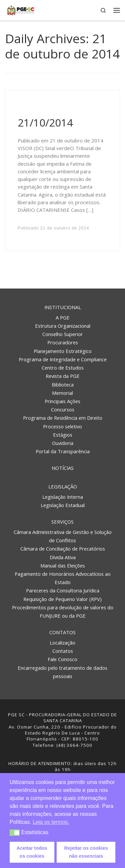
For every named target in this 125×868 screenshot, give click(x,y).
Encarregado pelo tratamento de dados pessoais (62, 672)
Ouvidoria (63, 443)
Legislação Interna (63, 497)
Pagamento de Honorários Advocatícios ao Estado (63, 578)
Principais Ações (62, 401)
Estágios (63, 435)
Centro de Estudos (63, 368)
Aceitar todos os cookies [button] (32, 852)
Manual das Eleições (63, 565)
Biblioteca (63, 385)
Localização (62, 643)
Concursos (63, 409)
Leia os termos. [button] (51, 822)
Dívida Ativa (63, 557)
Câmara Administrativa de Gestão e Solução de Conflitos (63, 536)
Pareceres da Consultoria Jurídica (63, 590)
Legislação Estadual (63, 505)
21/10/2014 (45, 123)
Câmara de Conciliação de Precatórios (63, 549)
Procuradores (63, 342)
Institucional (63, 307)
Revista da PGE (63, 376)
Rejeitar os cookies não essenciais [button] (86, 852)
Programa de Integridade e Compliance (63, 359)
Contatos (62, 632)
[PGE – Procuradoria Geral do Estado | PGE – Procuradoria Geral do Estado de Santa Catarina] (20, 9)
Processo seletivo (62, 426)
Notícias (63, 468)
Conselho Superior (63, 334)
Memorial (62, 393)
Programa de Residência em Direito (63, 418)
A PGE (63, 317)
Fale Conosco (62, 659)
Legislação (63, 486)
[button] (15, 833)
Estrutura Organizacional (63, 326)
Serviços (62, 522)
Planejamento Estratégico (63, 351)
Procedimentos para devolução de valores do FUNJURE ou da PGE (63, 611)
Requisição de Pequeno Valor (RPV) (62, 599)
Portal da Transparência (63, 451)
